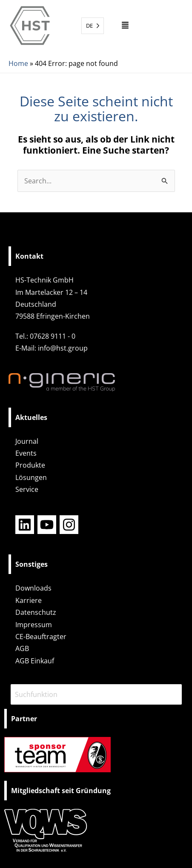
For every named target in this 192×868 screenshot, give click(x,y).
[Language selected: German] (93, 26)
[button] (125, 26)
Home (18, 63)
